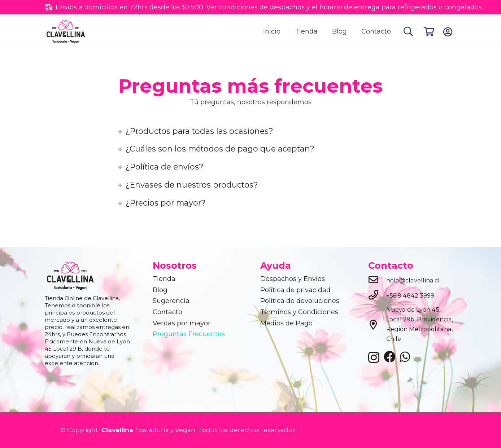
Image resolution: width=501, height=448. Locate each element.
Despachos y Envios (293, 279)
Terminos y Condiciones (299, 312)
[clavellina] (68, 32)
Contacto (167, 312)
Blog (160, 290)
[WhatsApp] (405, 357)
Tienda (164, 279)
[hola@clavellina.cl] (377, 280)
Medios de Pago (286, 323)
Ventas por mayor (182, 323)
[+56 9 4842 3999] (377, 295)
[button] (408, 31)
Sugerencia (171, 301)
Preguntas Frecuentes (189, 334)
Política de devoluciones (300, 301)
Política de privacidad (295, 290)
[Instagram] (374, 357)
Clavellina (116, 430)
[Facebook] (389, 357)
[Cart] (429, 32)
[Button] (448, 32)
